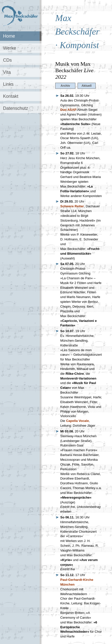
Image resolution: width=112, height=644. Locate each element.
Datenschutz (16, 108)
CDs (7, 60)
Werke (10, 48)
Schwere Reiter (72, 206)
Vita (7, 72)
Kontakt (11, 96)
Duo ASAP (68, 110)
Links (8, 84)
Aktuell (87, 86)
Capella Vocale (77, 421)
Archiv (65, 86)
